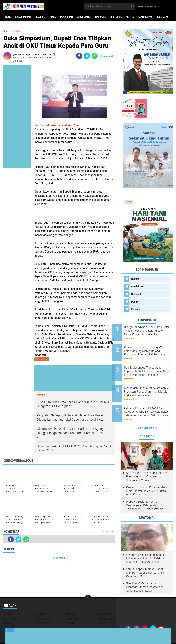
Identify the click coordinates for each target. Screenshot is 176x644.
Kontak (141, 622)
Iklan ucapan (145, 17)
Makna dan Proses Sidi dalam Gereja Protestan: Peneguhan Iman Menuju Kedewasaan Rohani (151, 383)
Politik (130, 17)
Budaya (7, 600)
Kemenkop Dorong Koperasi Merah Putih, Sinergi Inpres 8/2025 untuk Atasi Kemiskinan (147, 477)
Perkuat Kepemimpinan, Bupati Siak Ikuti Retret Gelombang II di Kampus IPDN (145, 558)
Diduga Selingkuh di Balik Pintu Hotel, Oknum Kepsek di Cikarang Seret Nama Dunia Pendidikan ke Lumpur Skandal (151, 331)
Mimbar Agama (107, 604)
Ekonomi (136, 309)
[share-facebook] (79, 56)
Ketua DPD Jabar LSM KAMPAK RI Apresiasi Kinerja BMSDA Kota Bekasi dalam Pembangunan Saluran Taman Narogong (150, 400)
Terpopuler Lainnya (147, 414)
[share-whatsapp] (95, 56)
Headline (40, 17)
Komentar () (107, 56)
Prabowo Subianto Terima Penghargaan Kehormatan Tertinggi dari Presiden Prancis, (145, 491)
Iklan (149, 622)
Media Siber (160, 622)
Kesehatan (163, 17)
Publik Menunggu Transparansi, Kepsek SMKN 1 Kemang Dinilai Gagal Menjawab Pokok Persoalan (151, 366)
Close (9, 630)
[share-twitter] (87, 56)
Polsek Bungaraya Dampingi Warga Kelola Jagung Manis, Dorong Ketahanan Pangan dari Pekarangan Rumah (150, 348)
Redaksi (130, 622)
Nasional (100, 17)
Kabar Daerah (23, 17)
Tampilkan (108, 532)
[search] (110, 6)
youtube (131, 627)
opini (102, 609)
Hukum (53, 17)
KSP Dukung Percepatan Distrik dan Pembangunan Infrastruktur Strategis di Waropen (148, 462)
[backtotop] (88, 584)
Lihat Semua (59, 559)
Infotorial (116, 17)
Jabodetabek (84, 17)
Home (8, 17)
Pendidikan (67, 17)
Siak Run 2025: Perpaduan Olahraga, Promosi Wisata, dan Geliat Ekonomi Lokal (145, 573)
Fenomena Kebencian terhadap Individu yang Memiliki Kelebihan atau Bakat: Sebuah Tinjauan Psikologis (146, 544)
